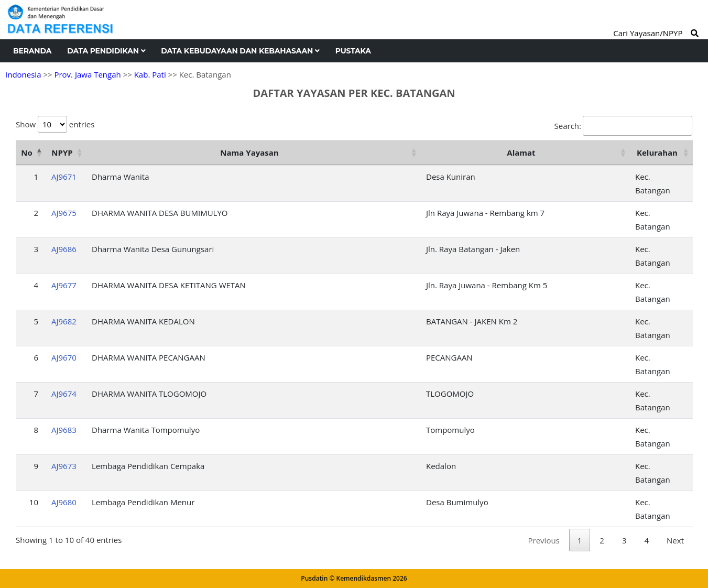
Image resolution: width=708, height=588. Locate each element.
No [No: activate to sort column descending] (26, 153)
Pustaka (353, 51)
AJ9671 (64, 177)
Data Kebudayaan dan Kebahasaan (240, 51)
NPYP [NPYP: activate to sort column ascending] (62, 153)
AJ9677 (64, 285)
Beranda (32, 51)
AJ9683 (64, 430)
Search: (623, 126)
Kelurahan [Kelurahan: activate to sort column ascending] (657, 153)
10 (34, 502)
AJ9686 (64, 249)
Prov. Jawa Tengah (87, 74)
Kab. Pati (150, 74)
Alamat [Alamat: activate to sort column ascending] (521, 153)
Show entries (55, 124)
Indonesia (23, 74)
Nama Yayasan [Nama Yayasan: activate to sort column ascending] (249, 153)
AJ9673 (64, 466)
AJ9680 (64, 502)
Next (675, 540)
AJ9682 (64, 321)
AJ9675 (64, 213)
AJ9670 (64, 357)
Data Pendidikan (106, 51)
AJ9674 (64, 394)
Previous (544, 540)
